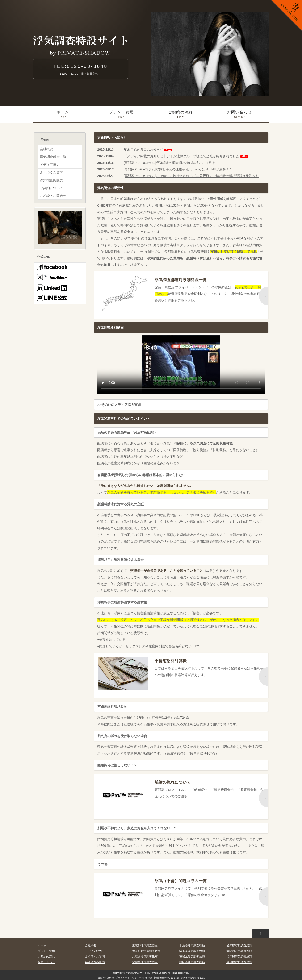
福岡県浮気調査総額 (239, 957)
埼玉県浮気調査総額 (192, 951)
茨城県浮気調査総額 (192, 957)
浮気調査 (130, 973)
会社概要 (46, 149)
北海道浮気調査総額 (145, 957)
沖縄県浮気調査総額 (239, 962)
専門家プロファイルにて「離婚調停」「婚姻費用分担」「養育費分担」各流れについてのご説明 (209, 788)
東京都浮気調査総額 (145, 945)
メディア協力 (50, 165)
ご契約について (51, 188)
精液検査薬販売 (95, 962)
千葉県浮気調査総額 (192, 945)
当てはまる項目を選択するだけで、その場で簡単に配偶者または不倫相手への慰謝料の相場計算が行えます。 (209, 667)
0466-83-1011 (198, 978)
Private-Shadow (159, 973)
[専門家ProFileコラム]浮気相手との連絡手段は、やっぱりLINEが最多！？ (178, 169)
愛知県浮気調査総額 (239, 945)
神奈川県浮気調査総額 (146, 951)
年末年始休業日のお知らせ (143, 149)
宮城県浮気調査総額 (145, 962)
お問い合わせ (240, 116)
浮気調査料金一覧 (53, 157)
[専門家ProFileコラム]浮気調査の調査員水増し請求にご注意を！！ (173, 163)
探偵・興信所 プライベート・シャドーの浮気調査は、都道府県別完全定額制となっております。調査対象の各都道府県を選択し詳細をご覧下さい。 (209, 289)
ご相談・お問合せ (53, 196)
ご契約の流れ (181, 116)
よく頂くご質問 (51, 172)
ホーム (63, 116)
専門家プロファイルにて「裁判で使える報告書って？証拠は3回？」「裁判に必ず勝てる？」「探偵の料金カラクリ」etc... (209, 887)
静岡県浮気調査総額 (192, 962)
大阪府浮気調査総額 (239, 951)
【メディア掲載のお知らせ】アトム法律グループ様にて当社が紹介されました (181, 156)
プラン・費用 (122, 116)
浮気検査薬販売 (51, 180)
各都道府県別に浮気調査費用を (210, 252)
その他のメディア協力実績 (121, 405)
